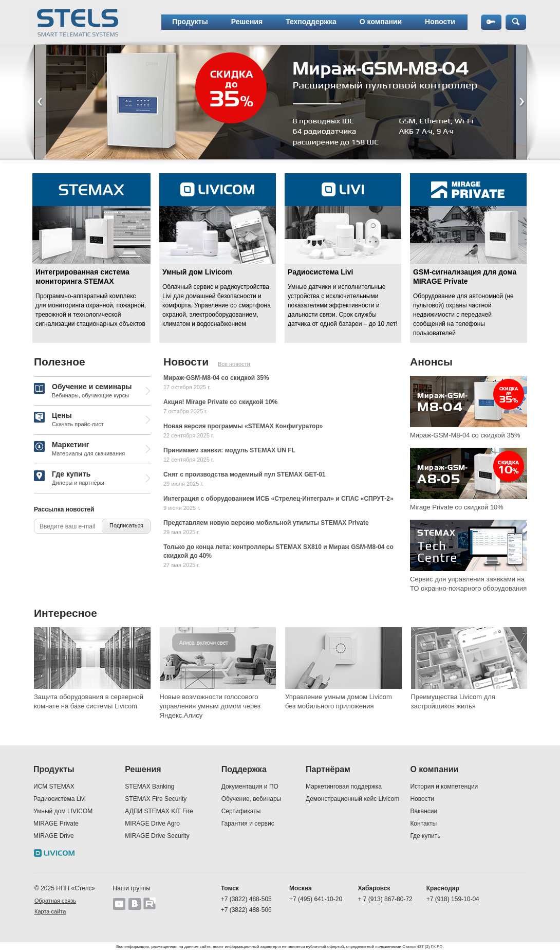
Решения (247, 22)
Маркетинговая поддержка (344, 787)
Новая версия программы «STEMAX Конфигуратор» (243, 426)
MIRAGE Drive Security (157, 836)
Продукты (190, 22)
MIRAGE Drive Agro (152, 824)
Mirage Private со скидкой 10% (457, 507)
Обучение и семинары (83, 391)
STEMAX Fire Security (156, 799)
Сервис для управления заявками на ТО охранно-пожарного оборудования (468, 584)
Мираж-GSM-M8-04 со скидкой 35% (216, 378)
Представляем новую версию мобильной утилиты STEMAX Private (266, 523)
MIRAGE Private (56, 824)
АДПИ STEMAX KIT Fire (159, 811)
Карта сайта (50, 911)
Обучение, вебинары (251, 799)
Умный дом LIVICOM (63, 811)
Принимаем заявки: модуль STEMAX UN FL (229, 450)
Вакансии (424, 811)
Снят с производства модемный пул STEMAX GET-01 (245, 474)
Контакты (423, 824)
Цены (69, 420)
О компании (381, 22)
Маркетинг (79, 449)
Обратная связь (55, 901)
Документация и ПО (250, 787)
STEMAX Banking (150, 787)
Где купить (69, 479)
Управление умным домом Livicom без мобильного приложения (339, 701)
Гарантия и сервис (248, 824)
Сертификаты (241, 811)
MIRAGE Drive (54, 836)
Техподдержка (311, 22)
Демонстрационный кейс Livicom (352, 799)
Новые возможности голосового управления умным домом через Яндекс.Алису (210, 706)
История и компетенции (444, 787)
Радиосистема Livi (60, 799)
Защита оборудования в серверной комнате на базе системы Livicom (89, 701)
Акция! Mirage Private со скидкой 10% (220, 402)
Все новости (234, 364)
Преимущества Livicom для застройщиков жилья (453, 701)
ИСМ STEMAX (54, 787)
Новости (440, 22)
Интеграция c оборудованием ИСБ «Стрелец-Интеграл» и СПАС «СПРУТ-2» (278, 499)
